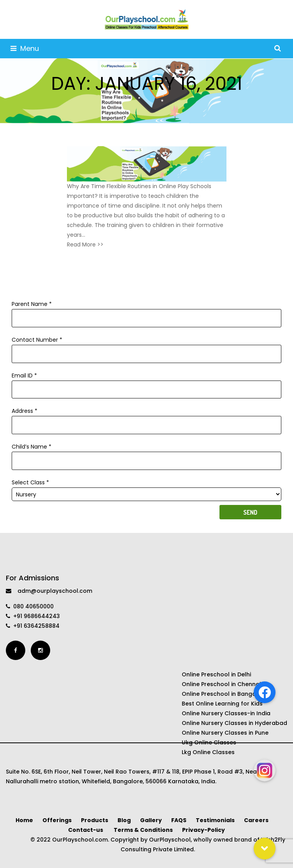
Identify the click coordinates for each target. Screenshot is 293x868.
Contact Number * (146, 347)
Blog (124, 820)
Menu (25, 48)
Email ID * (146, 382)
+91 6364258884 (33, 626)
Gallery (151, 820)
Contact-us (86, 830)
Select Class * (146, 488)
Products (95, 820)
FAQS (179, 820)
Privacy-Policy (204, 830)
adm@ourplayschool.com (49, 591)
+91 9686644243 (33, 616)
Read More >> (85, 245)
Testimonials (215, 820)
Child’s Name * (146, 454)
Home (24, 820)
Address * (146, 418)
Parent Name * (146, 311)
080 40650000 (30, 606)
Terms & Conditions (143, 830)
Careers (257, 820)
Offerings (57, 820)
